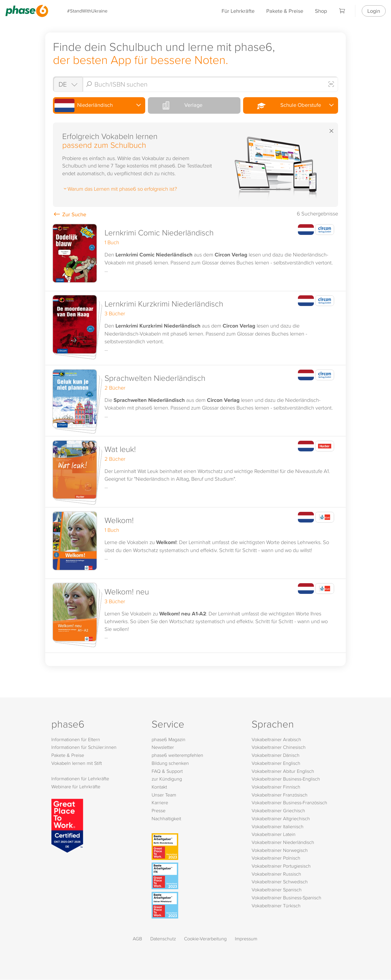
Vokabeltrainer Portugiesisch (281, 866)
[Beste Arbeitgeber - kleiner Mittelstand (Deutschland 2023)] (197, 905)
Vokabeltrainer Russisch (276, 874)
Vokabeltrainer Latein (274, 834)
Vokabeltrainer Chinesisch (279, 747)
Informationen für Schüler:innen (84, 747)
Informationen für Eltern (76, 739)
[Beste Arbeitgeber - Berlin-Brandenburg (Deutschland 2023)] (197, 847)
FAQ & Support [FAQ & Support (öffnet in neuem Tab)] (167, 771)
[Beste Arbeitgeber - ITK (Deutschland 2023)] (197, 876)
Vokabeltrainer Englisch (276, 763)
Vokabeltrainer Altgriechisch (281, 818)
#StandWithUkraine (87, 11)
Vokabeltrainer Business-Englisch (286, 779)
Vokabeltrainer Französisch (280, 795)
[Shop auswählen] (68, 84)
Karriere (160, 803)
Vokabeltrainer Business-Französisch (289, 803)
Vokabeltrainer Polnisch (276, 858)
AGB (137, 939)
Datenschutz (163, 939)
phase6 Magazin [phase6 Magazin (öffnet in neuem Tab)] (169, 739)
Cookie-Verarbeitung (205, 939)
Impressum (246, 939)
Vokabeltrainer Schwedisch (280, 882)
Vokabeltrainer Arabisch (276, 739)
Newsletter (163, 747)
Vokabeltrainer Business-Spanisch (286, 898)
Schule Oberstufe (283, 105)
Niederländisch (84, 105)
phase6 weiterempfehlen (177, 755)
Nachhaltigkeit (166, 818)
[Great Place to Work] (67, 825)
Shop (321, 11)
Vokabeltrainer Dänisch (276, 755)
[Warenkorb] (342, 11)
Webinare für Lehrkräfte (76, 787)
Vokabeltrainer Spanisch (277, 890)
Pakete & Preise (285, 11)
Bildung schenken (170, 763)
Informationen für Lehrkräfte (80, 779)
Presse (159, 811)
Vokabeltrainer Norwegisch (280, 850)
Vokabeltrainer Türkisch (276, 906)
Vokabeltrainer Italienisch (278, 826)
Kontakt (159, 787)
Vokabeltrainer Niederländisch (283, 842)
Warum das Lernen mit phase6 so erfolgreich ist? (120, 189)
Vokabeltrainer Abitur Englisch (283, 771)
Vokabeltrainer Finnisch (276, 787)
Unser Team (164, 795)
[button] (195, 256)
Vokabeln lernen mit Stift (77, 763)
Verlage (176, 105)
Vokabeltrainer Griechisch (278, 811)
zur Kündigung (167, 779)
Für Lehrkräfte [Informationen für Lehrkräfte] (238, 11)
